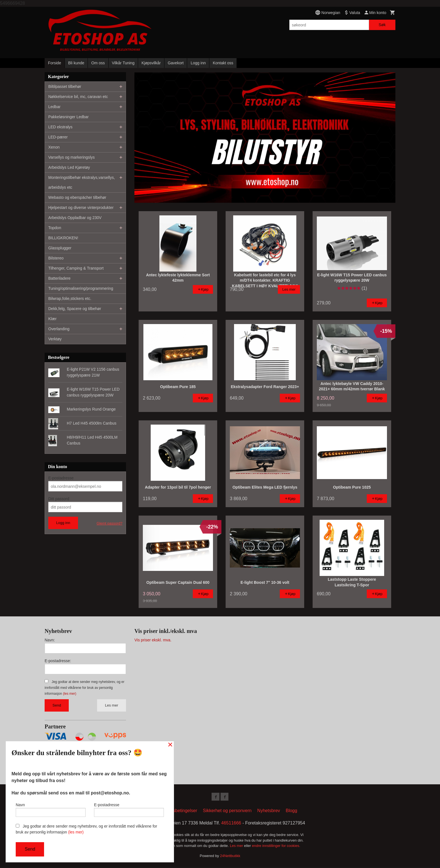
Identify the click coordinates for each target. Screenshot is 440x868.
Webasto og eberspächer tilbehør (77, 197)
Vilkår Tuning (123, 63)
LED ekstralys (60, 127)
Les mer (112, 705)
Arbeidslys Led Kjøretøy (69, 167)
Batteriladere (59, 278)
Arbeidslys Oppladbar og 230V (75, 218)
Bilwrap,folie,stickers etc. (70, 299)
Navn (51, 808)
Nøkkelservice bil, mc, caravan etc (78, 97)
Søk (382, 25)
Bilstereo (56, 258)
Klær (52, 319)
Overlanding (59, 329)
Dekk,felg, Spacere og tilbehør (75, 309)
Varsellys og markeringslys (71, 157)
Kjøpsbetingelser (180, 812)
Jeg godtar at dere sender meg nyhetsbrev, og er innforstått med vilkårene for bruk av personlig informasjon (84, 688)
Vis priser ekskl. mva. (153, 640)
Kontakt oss (223, 63)
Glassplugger (60, 248)
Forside (55, 63)
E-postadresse (61, 478)
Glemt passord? (109, 523)
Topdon (55, 228)
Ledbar (54, 107)
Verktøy (55, 339)
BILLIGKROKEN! (63, 238)
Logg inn (198, 63)
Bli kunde (76, 63)
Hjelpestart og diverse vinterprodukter (81, 208)
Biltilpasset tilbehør (65, 86)
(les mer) (69, 694)
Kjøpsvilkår (151, 63)
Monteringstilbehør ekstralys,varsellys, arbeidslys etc (82, 182)
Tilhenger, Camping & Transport (76, 268)
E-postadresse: (58, 661)
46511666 (231, 824)
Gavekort (176, 63)
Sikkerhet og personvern (227, 812)
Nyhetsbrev (269, 812)
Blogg (291, 812)
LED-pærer (58, 137)
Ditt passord (59, 499)
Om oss (98, 63)
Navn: (50, 640)
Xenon (54, 147)
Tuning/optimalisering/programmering (81, 288)
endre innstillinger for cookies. (276, 847)
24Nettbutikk (230, 857)
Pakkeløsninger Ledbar (68, 117)
